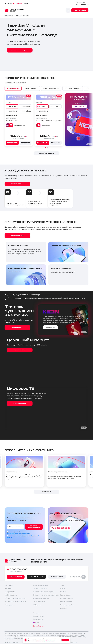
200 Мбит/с (26, 107)
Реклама (89, 144)
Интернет (8, 589)
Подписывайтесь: (78, 577)
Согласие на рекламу (72, 642)
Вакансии (64, 608)
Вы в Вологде (9, 3)
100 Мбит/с (13, 107)
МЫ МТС (63, 592)
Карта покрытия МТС (40, 589)
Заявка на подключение (41, 599)
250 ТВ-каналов (11, 115)
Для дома (19, 3)
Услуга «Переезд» (39, 602)
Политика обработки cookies (46, 641)
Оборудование (10, 605)
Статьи (63, 589)
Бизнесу (27, 3)
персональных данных (31, 532)
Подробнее (26, 143)
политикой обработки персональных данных (19, 534)
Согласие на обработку (11, 642)
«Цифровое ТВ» (38, 620)
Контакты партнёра (67, 605)
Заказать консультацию (34, 527)
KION (36, 623)
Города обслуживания (40, 585)
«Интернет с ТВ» (38, 616)
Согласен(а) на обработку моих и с (23, 533)
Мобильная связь (11, 595)
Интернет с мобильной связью (15, 599)
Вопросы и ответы (67, 599)
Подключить (12, 143)
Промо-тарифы (66, 595)
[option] (13, 89)
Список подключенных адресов (44, 592)
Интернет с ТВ (10, 592)
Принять (65, 640)
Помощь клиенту (66, 602)
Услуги (63, 585)
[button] (46, 148)
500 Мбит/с (13, 111)
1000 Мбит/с (26, 111)
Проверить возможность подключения (46, 595)
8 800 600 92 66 (82, 4)
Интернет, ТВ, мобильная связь (16, 602)
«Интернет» (37, 613)
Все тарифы (9, 585)
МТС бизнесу (37, 605)
